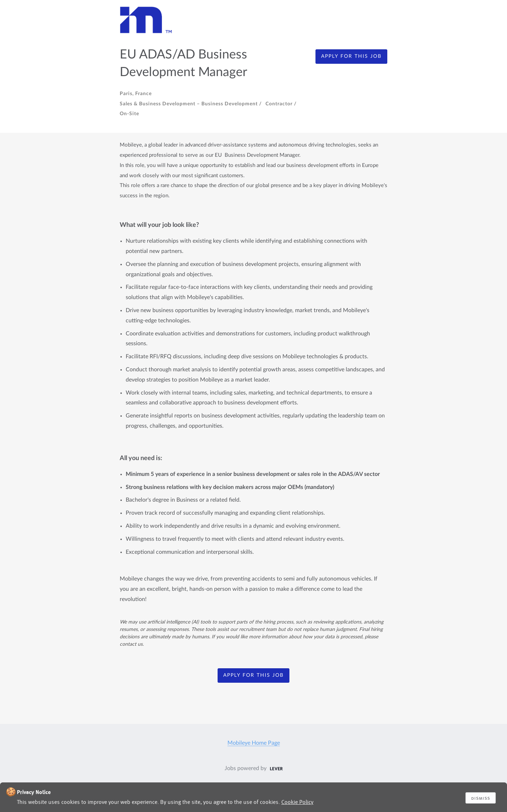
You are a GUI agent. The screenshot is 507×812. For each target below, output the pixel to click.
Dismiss (481, 798)
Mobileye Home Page (254, 743)
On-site (129, 114)
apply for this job (351, 56)
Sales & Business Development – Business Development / (191, 104)
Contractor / (281, 104)
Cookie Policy (297, 802)
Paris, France (136, 94)
